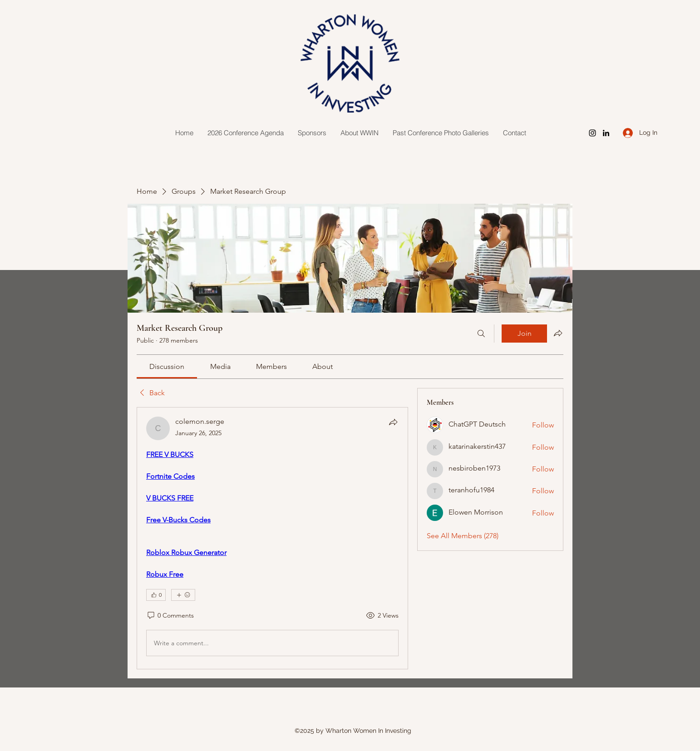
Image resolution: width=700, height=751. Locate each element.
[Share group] (558, 333)
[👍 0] (156, 595)
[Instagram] (592, 133)
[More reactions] (183, 595)
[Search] (481, 334)
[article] (272, 538)
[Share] (393, 422)
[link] (167, 366)
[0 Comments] (170, 616)
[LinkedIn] (606, 133)
